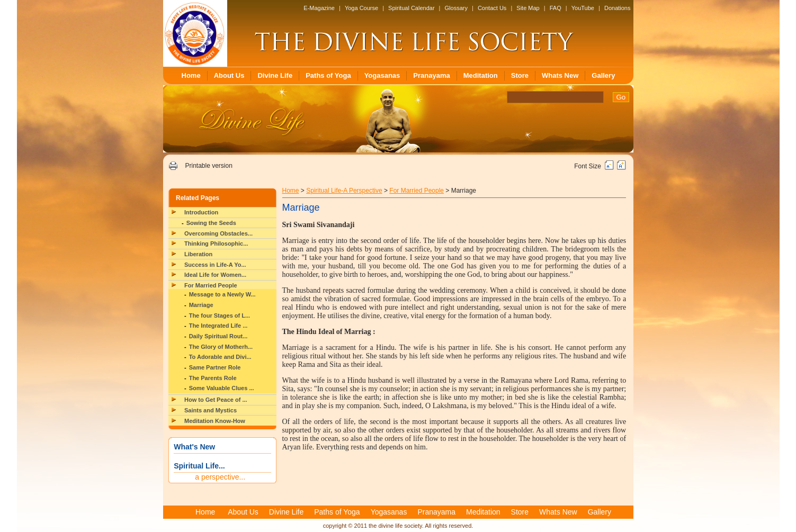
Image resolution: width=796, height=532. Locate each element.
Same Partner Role (215, 367)
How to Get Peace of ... (216, 400)
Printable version (208, 166)
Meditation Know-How (215, 421)
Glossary (456, 8)
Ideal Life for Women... (215, 275)
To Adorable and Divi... (220, 357)
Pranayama (431, 75)
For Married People (211, 285)
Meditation (481, 75)
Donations (618, 8)
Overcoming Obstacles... (218, 233)
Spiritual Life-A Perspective (344, 191)
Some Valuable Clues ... (222, 388)
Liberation (198, 254)
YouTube (583, 8)
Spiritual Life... (199, 466)
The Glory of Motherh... (221, 347)
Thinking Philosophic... (216, 244)
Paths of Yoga (328, 75)
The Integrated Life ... (218, 326)
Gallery (603, 75)
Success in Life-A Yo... (215, 265)
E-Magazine (319, 8)
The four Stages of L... (220, 315)
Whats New (560, 75)
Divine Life (275, 75)
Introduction (201, 212)
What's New (194, 447)
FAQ (556, 8)
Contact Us (492, 8)
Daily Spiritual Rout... (218, 336)
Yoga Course (361, 8)
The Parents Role (213, 378)
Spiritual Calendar (411, 8)
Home (191, 75)
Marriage (201, 305)
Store (520, 75)
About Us (229, 75)
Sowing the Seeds (211, 223)
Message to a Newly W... (222, 294)
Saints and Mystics (211, 410)
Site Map (528, 8)
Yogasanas (382, 75)
